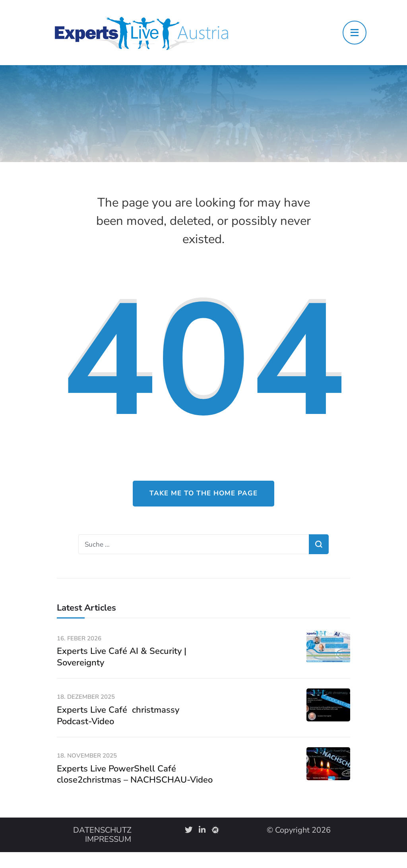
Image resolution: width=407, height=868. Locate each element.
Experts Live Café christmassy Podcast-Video (118, 716)
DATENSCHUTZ (102, 830)
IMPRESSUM (108, 839)
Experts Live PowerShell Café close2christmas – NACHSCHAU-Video (135, 774)
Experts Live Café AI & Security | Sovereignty (122, 657)
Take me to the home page (203, 493)
